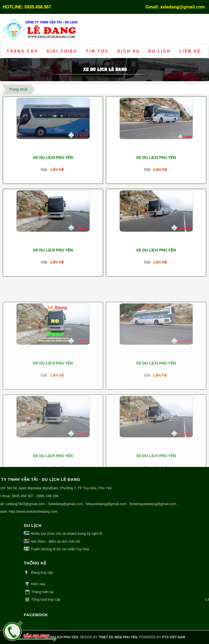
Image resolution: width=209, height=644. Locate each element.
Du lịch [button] (160, 51)
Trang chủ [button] (22, 51)
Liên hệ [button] (190, 51)
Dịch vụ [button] (129, 51)
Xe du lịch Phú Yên (53, 157)
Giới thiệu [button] (62, 51)
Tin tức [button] (97, 51)
